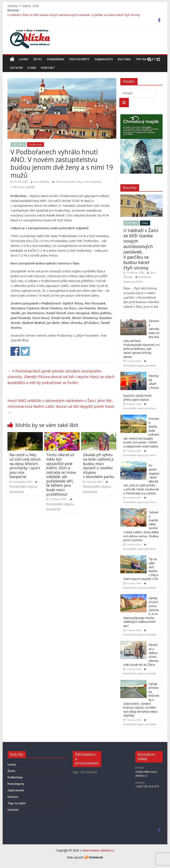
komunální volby (72, 182)
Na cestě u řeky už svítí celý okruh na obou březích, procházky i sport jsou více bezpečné (25, 466)
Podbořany (56, 59)
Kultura (124, 59)
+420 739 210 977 (147, 786)
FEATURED (18, 145)
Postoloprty (79, 59)
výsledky (30, 187)
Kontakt (48, 68)
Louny (24, 59)
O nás (32, 68)
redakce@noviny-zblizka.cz (146, 774)
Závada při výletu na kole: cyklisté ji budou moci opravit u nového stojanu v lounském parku (99, 466)
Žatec (38, 59)
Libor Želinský (41, 182)
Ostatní (16, 68)
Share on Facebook (15, 351)
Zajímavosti (104, 59)
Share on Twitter (25, 351)
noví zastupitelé (92, 182)
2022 (58, 182)
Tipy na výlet (17, 803)
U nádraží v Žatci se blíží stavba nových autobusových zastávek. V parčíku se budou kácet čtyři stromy (74, 15)
